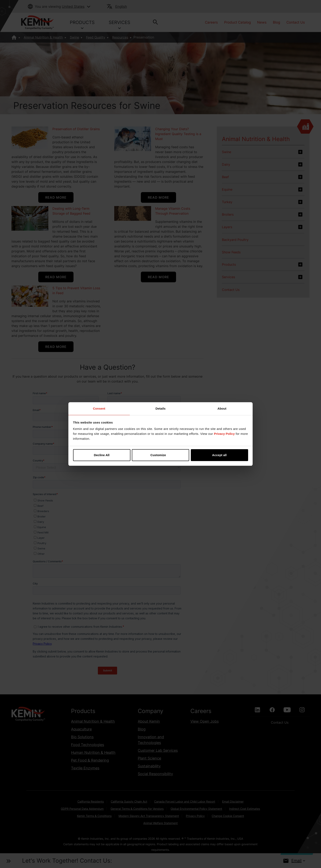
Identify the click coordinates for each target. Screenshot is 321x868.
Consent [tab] (99, 408)
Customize (161, 455)
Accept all (219, 455)
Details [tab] (160, 408)
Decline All (102, 455)
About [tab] (222, 408)
